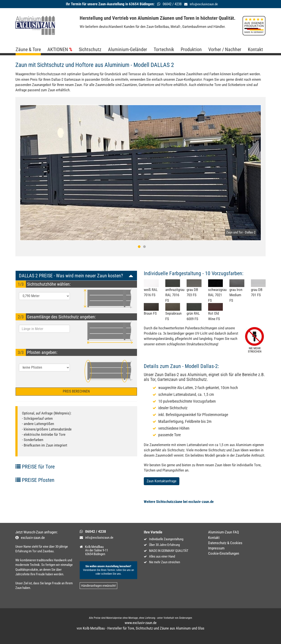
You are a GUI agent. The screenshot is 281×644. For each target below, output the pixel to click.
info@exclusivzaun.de (204, 4)
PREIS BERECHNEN (76, 391)
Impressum (216, 548)
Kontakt (255, 49)
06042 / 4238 (96, 531)
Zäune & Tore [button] (28, 49)
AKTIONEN (58, 49)
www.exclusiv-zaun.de (141, 623)
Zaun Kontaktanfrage (162, 481)
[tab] (76, 276)
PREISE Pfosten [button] (35, 480)
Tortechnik (164, 49)
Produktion (191, 49)
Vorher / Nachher (225, 49)
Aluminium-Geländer (128, 49)
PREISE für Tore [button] (35, 467)
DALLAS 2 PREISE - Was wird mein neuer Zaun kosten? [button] (71, 276)
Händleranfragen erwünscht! (98, 586)
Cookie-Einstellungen (224, 553)
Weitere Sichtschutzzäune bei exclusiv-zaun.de (179, 502)
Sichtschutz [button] (90, 49)
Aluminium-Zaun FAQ (223, 532)
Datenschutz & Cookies (225, 543)
